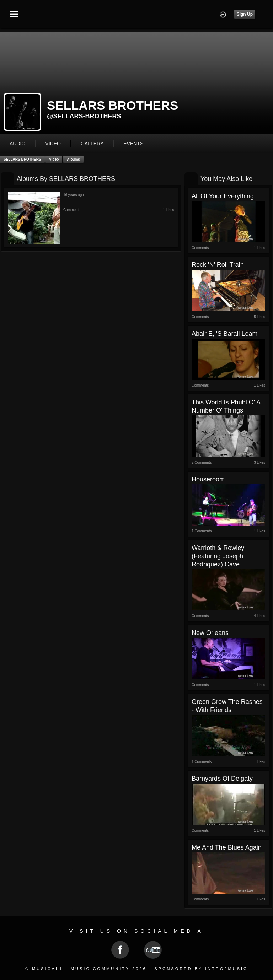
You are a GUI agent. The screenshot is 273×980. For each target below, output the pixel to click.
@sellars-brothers (84, 116)
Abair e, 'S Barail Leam (225, 334)
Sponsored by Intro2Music (201, 969)
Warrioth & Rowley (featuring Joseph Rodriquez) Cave (218, 556)
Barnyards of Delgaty (222, 779)
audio (17, 144)
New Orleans (210, 633)
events (133, 144)
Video (54, 159)
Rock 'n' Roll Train (218, 265)
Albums (73, 159)
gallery (92, 144)
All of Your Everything (223, 196)
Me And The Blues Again (227, 847)
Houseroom (208, 479)
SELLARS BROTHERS (22, 159)
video (53, 144)
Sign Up (245, 14)
